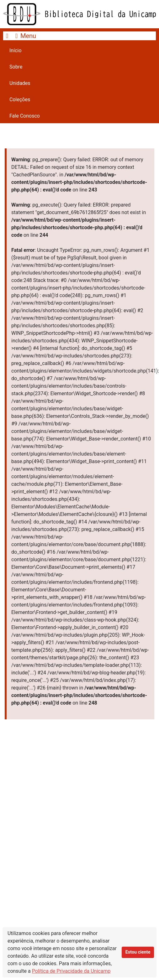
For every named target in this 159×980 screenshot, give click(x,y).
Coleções (20, 100)
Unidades (20, 83)
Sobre (16, 67)
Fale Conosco (25, 116)
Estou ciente (138, 952)
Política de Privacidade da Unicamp (71, 971)
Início (16, 50)
